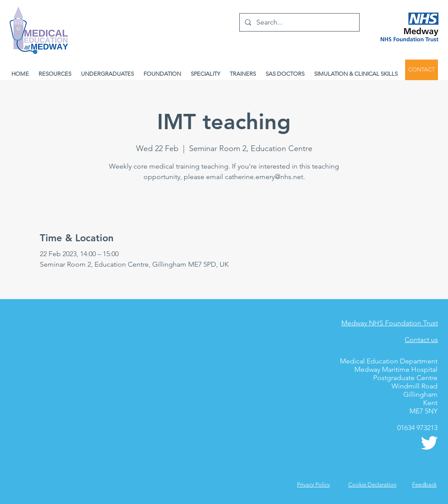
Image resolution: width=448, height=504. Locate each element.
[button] (424, 485)
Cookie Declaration (372, 485)
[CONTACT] (422, 70)
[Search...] (299, 22)
